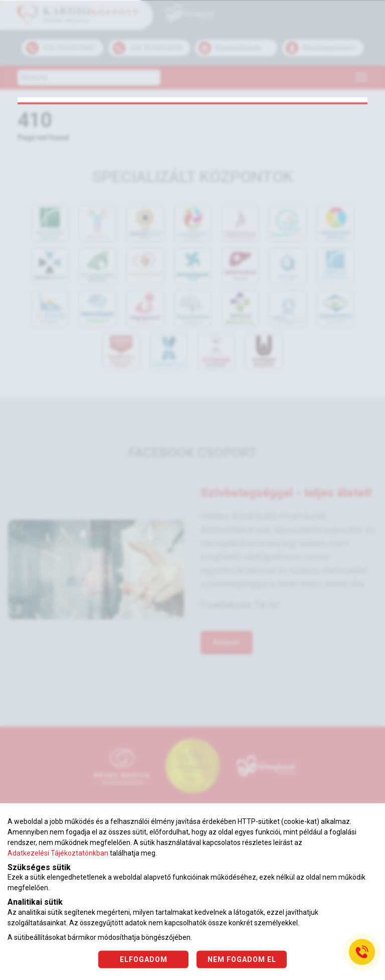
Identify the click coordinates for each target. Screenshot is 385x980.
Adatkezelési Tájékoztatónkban (58, 853)
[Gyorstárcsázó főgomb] (362, 952)
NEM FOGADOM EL (242, 959)
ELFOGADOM (144, 959)
